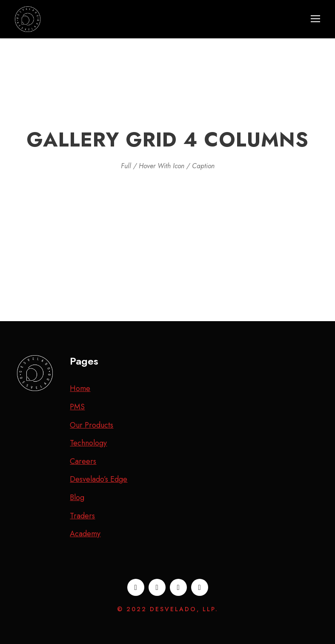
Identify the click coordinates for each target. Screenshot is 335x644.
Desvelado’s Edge (99, 479)
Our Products (92, 425)
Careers (83, 461)
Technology (88, 443)
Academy (85, 534)
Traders (82, 516)
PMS (77, 407)
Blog (77, 497)
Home (80, 388)
